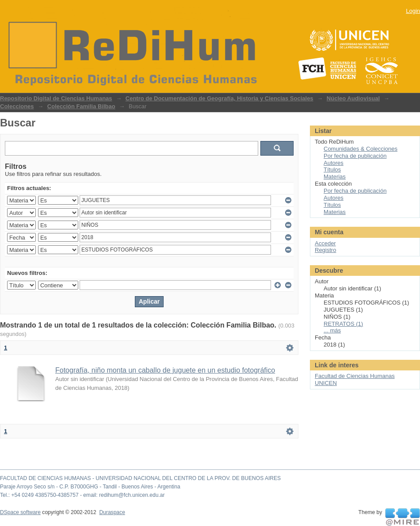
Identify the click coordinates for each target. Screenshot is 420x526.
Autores (334, 163)
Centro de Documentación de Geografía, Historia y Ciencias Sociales (220, 98)
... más (332, 330)
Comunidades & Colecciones (361, 149)
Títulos (332, 170)
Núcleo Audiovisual (353, 98)
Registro (325, 250)
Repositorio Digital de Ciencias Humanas (56, 98)
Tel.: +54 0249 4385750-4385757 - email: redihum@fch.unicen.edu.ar (82, 495)
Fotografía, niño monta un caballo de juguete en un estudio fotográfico (165, 370)
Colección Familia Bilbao (81, 106)
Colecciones (17, 106)
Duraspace (112, 512)
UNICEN (326, 383)
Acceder (325, 243)
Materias (335, 177)
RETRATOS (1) (343, 324)
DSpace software (20, 512)
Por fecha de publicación (355, 156)
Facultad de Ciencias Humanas (355, 376)
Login (413, 11)
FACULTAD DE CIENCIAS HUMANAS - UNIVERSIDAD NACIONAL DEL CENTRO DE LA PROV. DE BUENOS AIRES (140, 478)
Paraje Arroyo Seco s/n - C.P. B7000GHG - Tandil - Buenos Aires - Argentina (90, 487)
